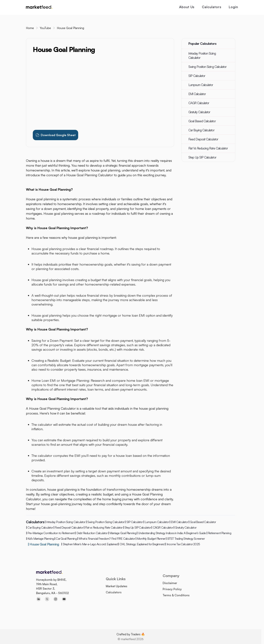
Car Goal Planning (65, 539)
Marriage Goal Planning (122, 533)
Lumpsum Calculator (201, 85)
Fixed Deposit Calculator (203, 139)
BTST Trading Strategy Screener (185, 539)
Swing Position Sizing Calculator (207, 67)
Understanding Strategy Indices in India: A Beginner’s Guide (171, 533)
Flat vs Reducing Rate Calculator (103, 527)
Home (30, 28)
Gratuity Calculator (199, 112)
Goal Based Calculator (202, 121)
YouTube (45, 28)
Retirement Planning (219, 533)
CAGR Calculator (199, 103)
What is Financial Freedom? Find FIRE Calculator (106, 539)
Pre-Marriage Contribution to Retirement (50, 533)
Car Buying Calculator (201, 130)
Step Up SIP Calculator (202, 157)
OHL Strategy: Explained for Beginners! (141, 544)
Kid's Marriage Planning (40, 539)
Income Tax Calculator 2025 (182, 544)
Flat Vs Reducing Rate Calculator (208, 148)
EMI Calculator (197, 94)
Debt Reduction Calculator (91, 533)
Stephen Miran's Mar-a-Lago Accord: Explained (89, 544)
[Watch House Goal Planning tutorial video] (100, 92)
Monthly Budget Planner (150, 539)
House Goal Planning (70, 28)
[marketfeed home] (39, 7)
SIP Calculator (197, 76)
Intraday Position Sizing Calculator (202, 55)
